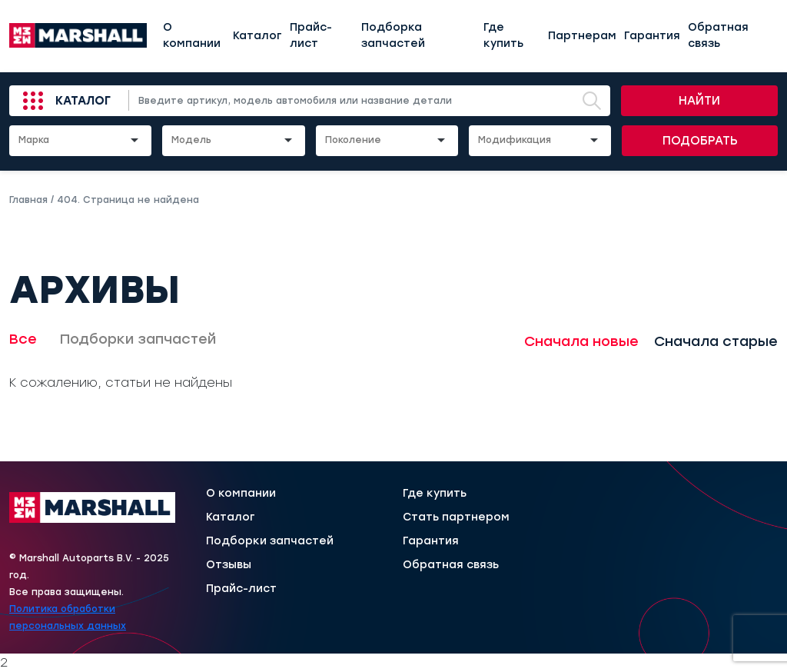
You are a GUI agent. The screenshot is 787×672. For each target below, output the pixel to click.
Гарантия (652, 36)
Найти (699, 101)
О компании (192, 35)
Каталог (257, 36)
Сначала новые (581, 341)
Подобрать (700, 141)
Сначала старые (716, 341)
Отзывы (229, 565)
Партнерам (582, 36)
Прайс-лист (311, 35)
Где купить (503, 35)
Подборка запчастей (393, 35)
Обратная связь (718, 35)
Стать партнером (456, 517)
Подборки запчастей (138, 339)
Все (23, 339)
